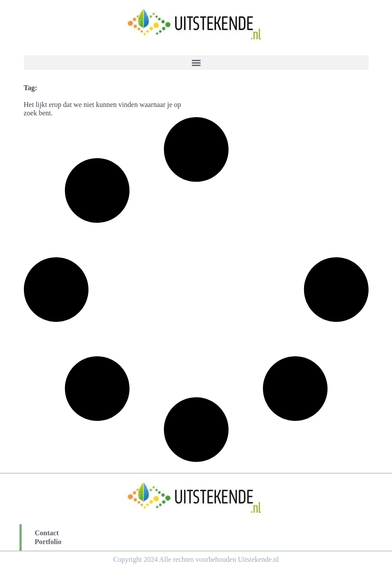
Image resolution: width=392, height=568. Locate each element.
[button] (196, 63)
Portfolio (48, 542)
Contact (47, 533)
